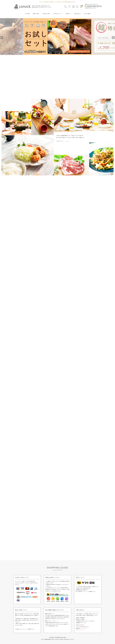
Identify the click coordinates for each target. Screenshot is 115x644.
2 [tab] (56, 56)
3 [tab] (57, 56)
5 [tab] (59, 56)
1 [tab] (55, 56)
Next (113, 38)
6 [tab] (60, 56)
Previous (2, 38)
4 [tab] (58, 56)
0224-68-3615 (84, 628)
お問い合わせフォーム (80, 630)
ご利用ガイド (85, 591)
